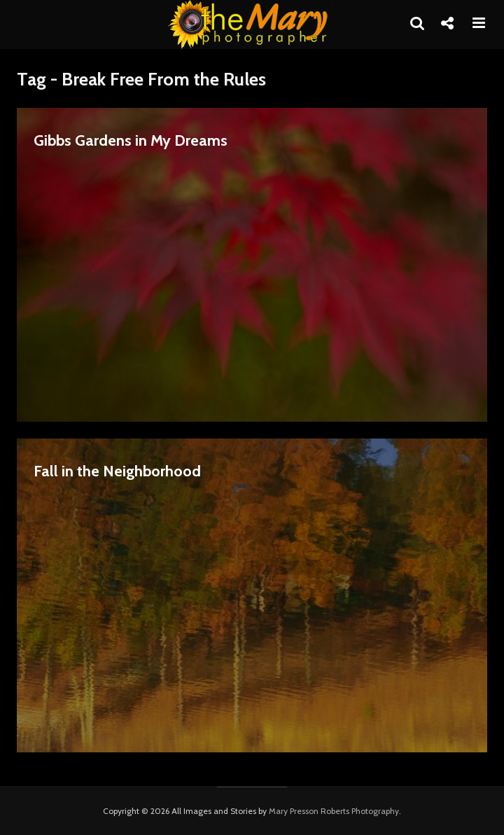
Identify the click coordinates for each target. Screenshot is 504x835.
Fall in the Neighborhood (117, 471)
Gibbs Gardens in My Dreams (131, 140)
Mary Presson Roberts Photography (334, 811)
